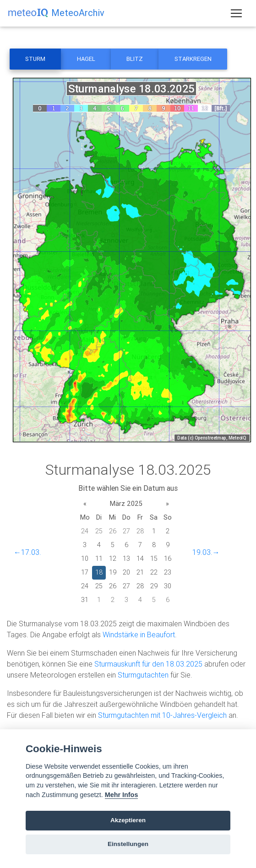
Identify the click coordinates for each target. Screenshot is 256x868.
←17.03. (27, 552)
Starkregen (193, 59)
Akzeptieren (128, 820)
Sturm (35, 59)
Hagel (86, 59)
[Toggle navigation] (236, 13)
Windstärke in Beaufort (139, 635)
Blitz (135, 59)
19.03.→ (206, 552)
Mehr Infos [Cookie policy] (122, 795)
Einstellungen (128, 844)
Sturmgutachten (143, 675)
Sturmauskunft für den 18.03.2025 (148, 664)
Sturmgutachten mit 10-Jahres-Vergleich (162, 715)
